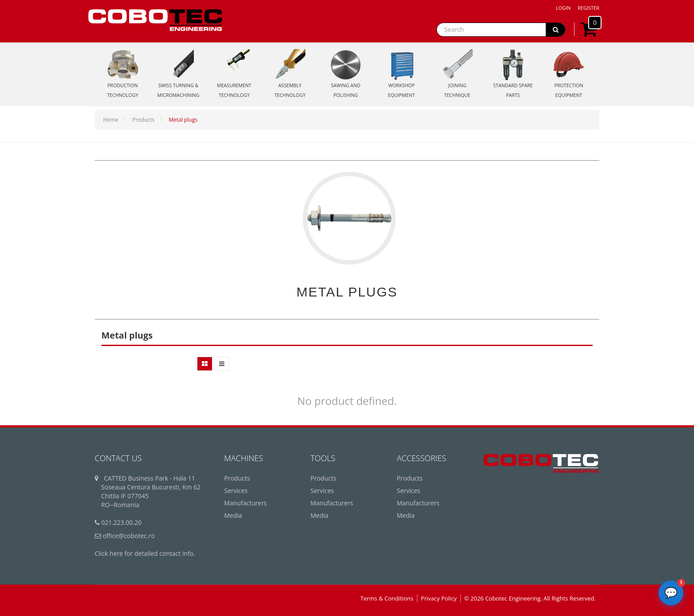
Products (143, 120)
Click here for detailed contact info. (145, 553)
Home (111, 120)
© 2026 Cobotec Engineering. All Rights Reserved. (530, 598)
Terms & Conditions (387, 598)
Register (588, 8)
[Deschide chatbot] (671, 593)
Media (233, 515)
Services (236, 491)
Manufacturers (246, 503)
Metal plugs (183, 120)
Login (563, 8)
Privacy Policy (439, 598)
